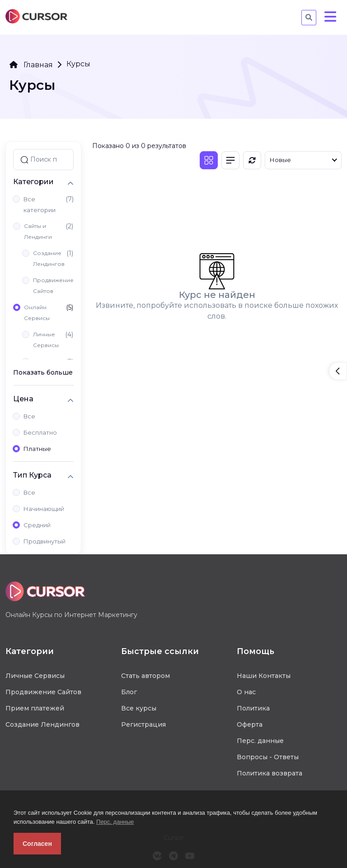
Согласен (37, 844)
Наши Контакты (264, 676)
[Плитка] (209, 160)
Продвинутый (45, 541)
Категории (33, 182)
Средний (37, 525)
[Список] (230, 160)
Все (29, 416)
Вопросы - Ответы (268, 757)
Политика (253, 708)
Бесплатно (40, 432)
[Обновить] (252, 160)
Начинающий (44, 509)
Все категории (40, 204)
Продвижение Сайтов (53, 285)
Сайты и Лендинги (38, 231)
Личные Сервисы (46, 340)
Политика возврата (270, 773)
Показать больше (43, 372)
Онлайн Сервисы (37, 313)
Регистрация (143, 724)
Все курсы (139, 708)
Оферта (250, 724)
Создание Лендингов (49, 258)
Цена (23, 399)
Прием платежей (35, 708)
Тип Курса (32, 475)
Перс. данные (115, 822)
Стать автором (145, 676)
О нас (246, 692)
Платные (37, 449)
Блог (129, 692)
